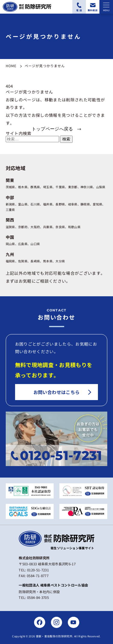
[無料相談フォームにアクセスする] (93, 7)
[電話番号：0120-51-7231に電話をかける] (79, 7)
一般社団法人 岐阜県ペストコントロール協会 (53, 585)
